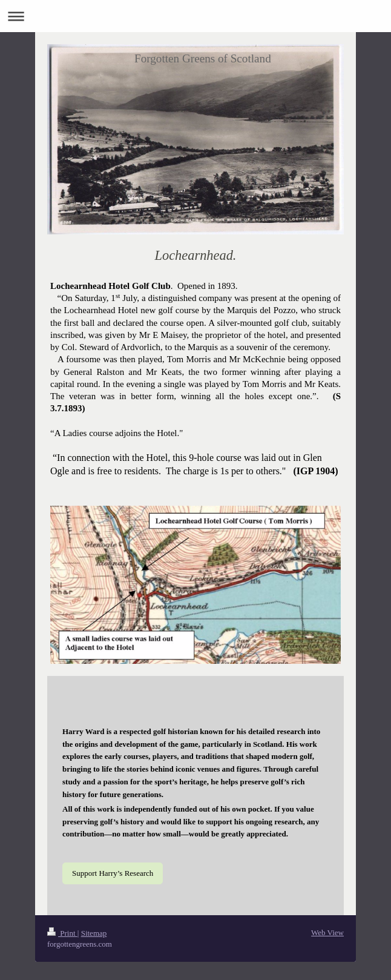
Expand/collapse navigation (195, 16)
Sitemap (94, 933)
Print (62, 933)
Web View (327, 932)
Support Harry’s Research (113, 873)
